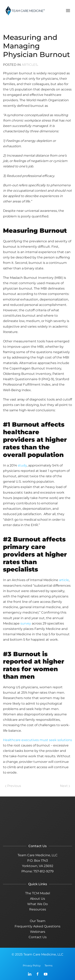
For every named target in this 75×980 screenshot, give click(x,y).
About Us (37, 899)
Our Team (38, 921)
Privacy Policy (32, 965)
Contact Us (38, 937)
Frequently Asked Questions (37, 926)
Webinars (38, 932)
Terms (48, 965)
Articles (29, 65)
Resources (38, 909)
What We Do (37, 904)
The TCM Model (38, 893)
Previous (13, 786)
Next (65, 786)
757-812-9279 (43, 871)
